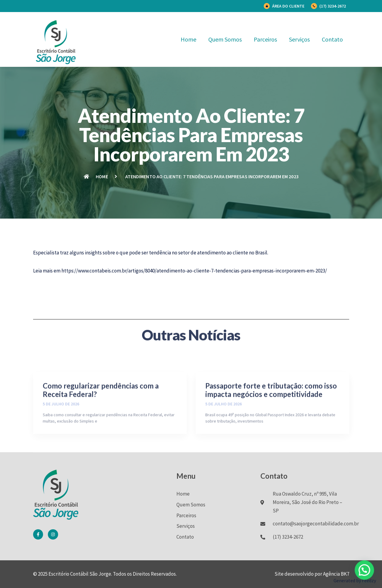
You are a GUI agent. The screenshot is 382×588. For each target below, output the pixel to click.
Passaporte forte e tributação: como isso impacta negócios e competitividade (271, 420)
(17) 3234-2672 (333, 6)
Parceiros (265, 39)
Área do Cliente (288, 6)
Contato (332, 39)
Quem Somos (225, 39)
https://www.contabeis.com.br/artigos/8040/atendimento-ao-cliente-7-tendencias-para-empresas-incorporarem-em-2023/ (194, 271)
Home (188, 39)
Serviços (299, 39)
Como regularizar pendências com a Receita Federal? (101, 420)
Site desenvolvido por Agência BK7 (312, 574)
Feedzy (369, 580)
